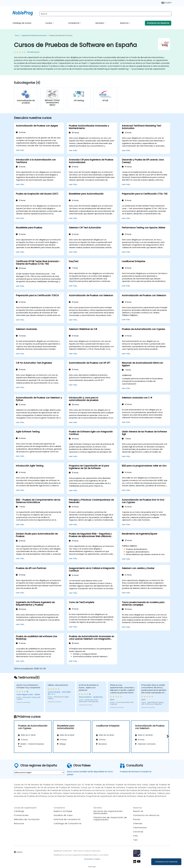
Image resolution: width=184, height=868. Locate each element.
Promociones (21, 815)
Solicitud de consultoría (67, 819)
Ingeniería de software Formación (34, 35)
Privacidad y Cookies (92, 859)
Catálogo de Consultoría (68, 823)
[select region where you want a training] (39, 772)
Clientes (138, 823)
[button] (167, 736)
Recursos (19, 823)
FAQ (135, 836)
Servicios (100, 23)
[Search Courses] (105, 14)
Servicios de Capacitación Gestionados (108, 812)
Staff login (92, 867)
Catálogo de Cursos (22, 23)
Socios (137, 819)
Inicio (17, 35)
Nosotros (124, 23)
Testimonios (140, 828)
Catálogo (19, 811)
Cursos (49, 23)
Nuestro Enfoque (63, 811)
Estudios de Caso (63, 815)
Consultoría (74, 23)
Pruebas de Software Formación (61, 35)
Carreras (138, 832)
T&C (136, 840)
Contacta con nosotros (166, 862)
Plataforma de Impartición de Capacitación (110, 819)
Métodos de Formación (27, 819)
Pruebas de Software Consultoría (136, 772)
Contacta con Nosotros (158, 23)
